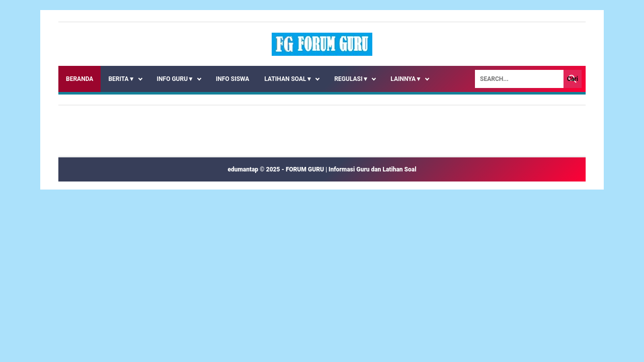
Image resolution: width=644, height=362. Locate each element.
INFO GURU (175, 79)
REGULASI (351, 79)
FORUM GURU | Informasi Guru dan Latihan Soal (351, 169)
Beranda (79, 79)
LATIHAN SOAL (288, 79)
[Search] (519, 79)
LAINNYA (406, 79)
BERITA (121, 79)
